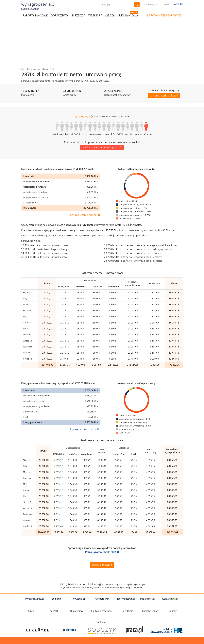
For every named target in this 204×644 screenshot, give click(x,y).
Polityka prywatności (102, 611)
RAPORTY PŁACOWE (35, 15)
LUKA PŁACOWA (128, 15)
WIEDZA (110, 15)
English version (150, 611)
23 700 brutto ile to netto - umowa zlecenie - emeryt (133, 257)
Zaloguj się (151, 4)
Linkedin (173, 611)
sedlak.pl (57, 599)
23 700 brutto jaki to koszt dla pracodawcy (44, 249)
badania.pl (147, 599)
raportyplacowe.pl (125, 599)
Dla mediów (77, 611)
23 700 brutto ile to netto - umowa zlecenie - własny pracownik (138, 249)
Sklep (178, 4)
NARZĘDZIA (78, 15)
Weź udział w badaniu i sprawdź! (102, 147)
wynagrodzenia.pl (34, 599)
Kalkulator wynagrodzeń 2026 (38, 69)
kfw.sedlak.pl (79, 599)
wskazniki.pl (170, 599)
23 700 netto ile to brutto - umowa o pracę (44, 245)
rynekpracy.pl (102, 599)
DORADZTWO (59, 15)
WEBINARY (95, 15)
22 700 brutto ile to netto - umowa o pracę (44, 257)
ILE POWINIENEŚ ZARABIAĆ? (164, 15)
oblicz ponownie (102, 565)
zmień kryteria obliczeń (164, 95)
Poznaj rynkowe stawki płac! (100, 552)
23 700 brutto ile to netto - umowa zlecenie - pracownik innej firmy (141, 245)
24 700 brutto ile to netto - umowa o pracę (44, 253)
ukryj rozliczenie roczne (83, 215)
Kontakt (165, 4)
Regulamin (127, 611)
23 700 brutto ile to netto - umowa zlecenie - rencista (133, 261)
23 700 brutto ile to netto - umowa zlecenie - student (133, 253)
